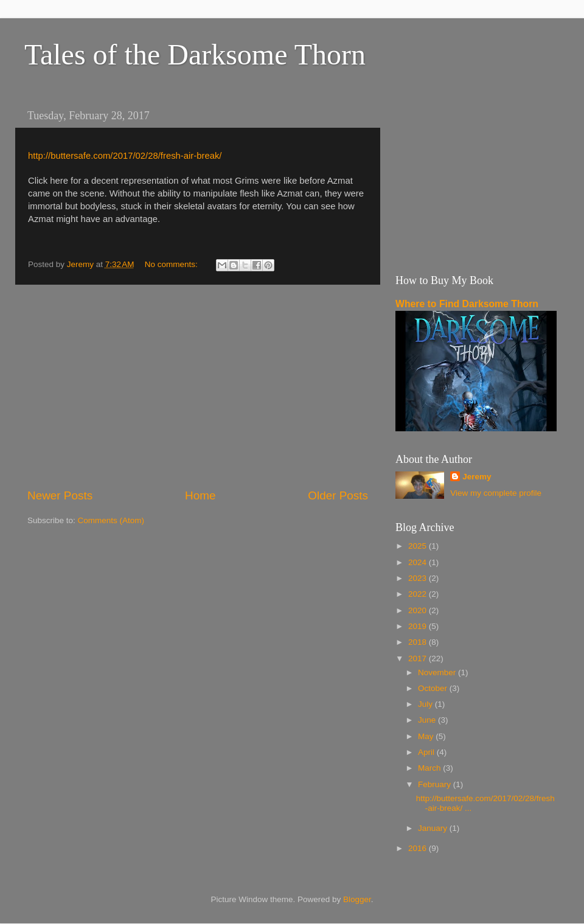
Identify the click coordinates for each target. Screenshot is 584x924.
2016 (419, 848)
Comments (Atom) (111, 520)
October (434, 688)
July (426, 704)
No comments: (172, 264)
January (434, 828)
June (428, 720)
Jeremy (477, 477)
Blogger (357, 899)
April (427, 752)
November (438, 672)
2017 (419, 658)
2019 (419, 626)
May (427, 736)
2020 (419, 610)
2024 (419, 562)
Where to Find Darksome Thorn (467, 304)
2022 (419, 594)
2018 (419, 642)
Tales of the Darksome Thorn (195, 54)
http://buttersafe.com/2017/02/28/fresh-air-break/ (125, 156)
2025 (419, 546)
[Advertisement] (198, 386)
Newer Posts (60, 495)
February (436, 784)
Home (200, 495)
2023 (419, 578)
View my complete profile (496, 493)
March (430, 768)
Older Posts (338, 495)
